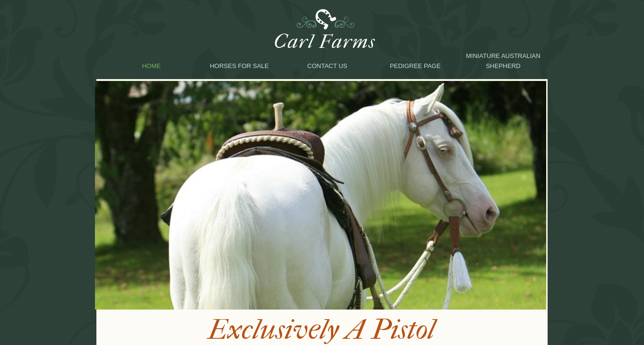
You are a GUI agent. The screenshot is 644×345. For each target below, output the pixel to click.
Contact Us (327, 66)
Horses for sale (240, 66)
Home (151, 66)
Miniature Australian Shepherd (503, 61)
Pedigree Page (415, 66)
